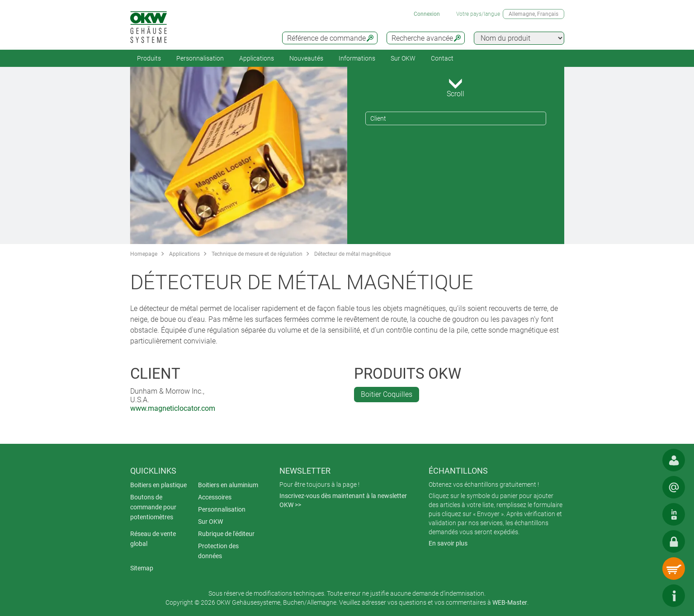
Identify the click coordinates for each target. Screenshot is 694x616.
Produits (149, 58)
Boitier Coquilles (387, 394)
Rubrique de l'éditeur (226, 534)
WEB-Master (510, 602)
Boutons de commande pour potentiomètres (153, 507)
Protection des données (218, 551)
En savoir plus (448, 543)
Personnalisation (200, 58)
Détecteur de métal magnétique (352, 254)
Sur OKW (403, 58)
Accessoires (215, 497)
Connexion (427, 14)
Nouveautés (306, 58)
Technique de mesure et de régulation (257, 254)
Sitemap (142, 568)
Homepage (144, 254)
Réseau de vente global (153, 539)
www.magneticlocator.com (173, 408)
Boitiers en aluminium (228, 485)
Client (378, 118)
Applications (257, 58)
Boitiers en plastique (158, 485)
